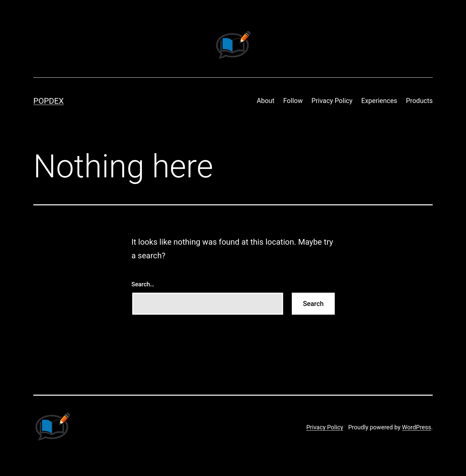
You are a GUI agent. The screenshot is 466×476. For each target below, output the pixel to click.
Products (419, 101)
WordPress (417, 427)
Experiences (379, 101)
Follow (293, 101)
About (266, 101)
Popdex (48, 101)
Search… (143, 284)
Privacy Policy (332, 101)
